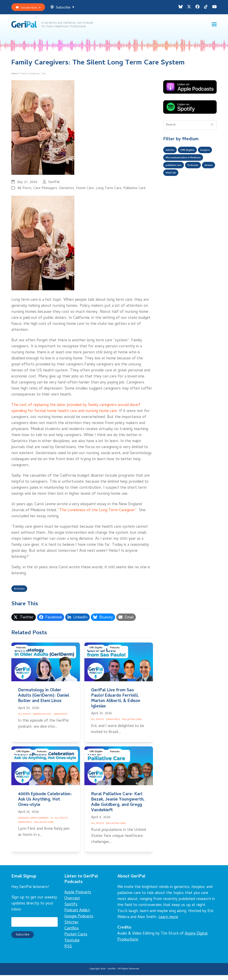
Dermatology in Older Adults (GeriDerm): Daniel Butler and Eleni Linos (44, 701)
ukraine (171, 190)
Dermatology (42, 719)
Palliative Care (134, 192)
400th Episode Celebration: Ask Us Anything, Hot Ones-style (45, 805)
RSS (68, 952)
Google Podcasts (79, 921)
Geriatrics (66, 192)
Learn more (168, 922)
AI (52, 823)
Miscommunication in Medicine (188, 173)
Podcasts (22, 654)
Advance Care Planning (33, 823)
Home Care (85, 192)
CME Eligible (97, 654)
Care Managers (45, 192)
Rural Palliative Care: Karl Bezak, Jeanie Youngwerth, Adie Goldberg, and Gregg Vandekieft (118, 807)
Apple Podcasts (78, 897)
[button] (214, 27)
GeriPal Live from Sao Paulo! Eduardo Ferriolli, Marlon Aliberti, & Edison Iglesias (116, 704)
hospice (171, 164)
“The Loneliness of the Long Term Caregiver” (97, 514)
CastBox (72, 934)
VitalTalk (189, 190)
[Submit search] (212, 129)
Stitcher (71, 927)
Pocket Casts (76, 940)
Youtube (72, 946)
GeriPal (54, 186)
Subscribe (67, 9)
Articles (20, 594)
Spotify (71, 909)
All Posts (24, 192)
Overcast (72, 903)
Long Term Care (109, 192)
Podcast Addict (77, 915)
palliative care (176, 181)
